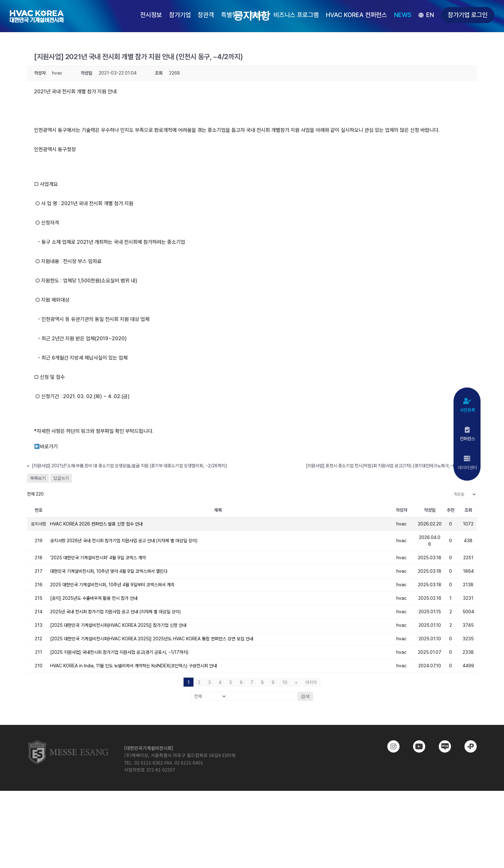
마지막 (311, 682)
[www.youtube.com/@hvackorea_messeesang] (415, 746)
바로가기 (46, 447)
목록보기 (38, 478)
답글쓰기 (61, 478)
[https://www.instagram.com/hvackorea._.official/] (389, 746)
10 (285, 682)
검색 (305, 696)
